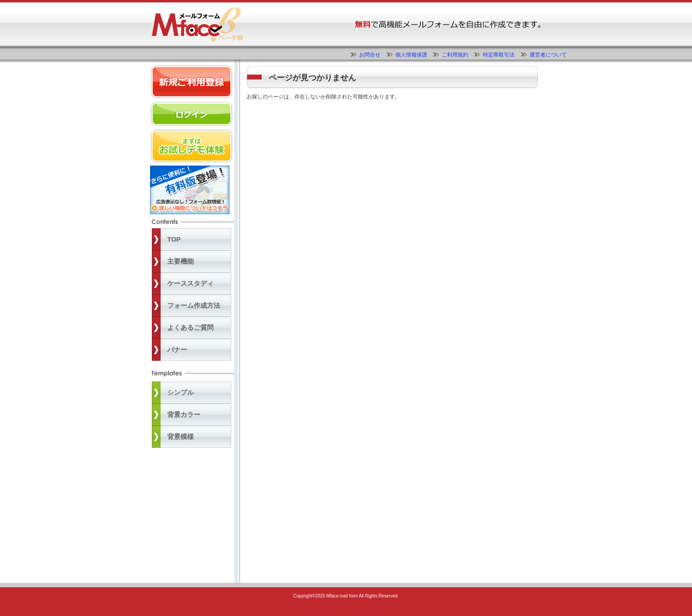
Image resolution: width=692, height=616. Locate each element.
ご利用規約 (455, 55)
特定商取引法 (499, 55)
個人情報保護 (411, 55)
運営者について (548, 55)
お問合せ (370, 55)
